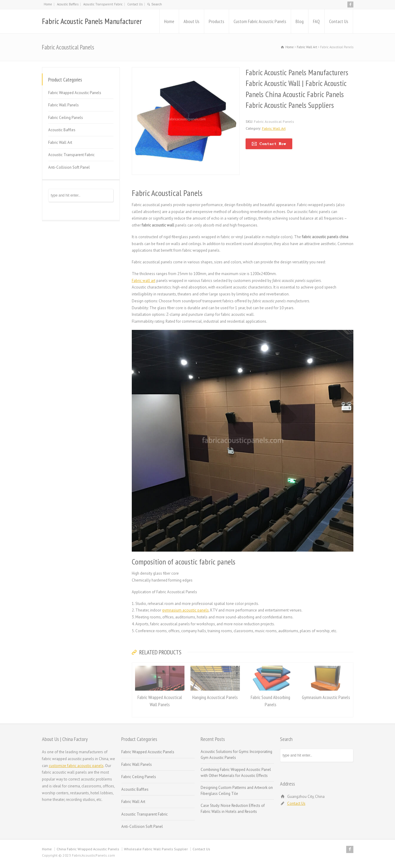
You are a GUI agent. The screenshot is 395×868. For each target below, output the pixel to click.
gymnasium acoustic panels (185, 610)
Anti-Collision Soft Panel (69, 167)
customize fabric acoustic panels (76, 766)
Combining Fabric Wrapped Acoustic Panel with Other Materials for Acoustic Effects (236, 773)
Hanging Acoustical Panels (215, 697)
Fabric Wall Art (274, 128)
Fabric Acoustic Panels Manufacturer (92, 21)
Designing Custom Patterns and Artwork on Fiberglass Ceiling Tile (237, 791)
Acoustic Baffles (68, 4)
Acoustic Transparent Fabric (103, 4)
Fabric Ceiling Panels (66, 118)
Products (217, 21)
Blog (300, 21)
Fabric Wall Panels (63, 105)
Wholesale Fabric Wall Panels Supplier (156, 849)
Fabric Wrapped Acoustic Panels (75, 93)
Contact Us (135, 4)
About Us (192, 21)
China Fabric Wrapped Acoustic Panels (88, 849)
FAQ (316, 21)
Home (48, 4)
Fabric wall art (144, 281)
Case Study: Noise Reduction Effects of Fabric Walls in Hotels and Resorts (233, 809)
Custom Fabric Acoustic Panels (260, 21)
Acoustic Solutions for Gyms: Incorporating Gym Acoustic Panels (236, 755)
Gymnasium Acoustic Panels (326, 697)
